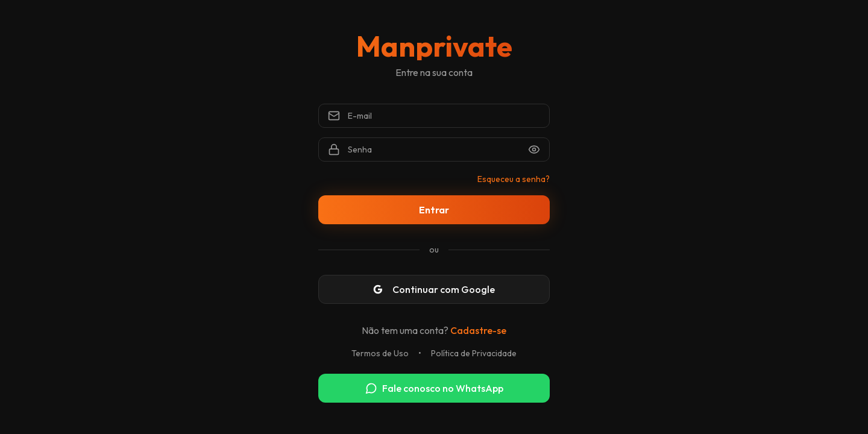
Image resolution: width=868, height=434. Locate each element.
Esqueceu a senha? (514, 179)
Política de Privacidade (474, 353)
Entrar (434, 210)
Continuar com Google (434, 289)
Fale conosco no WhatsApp (434, 388)
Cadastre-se (478, 330)
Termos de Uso (380, 353)
